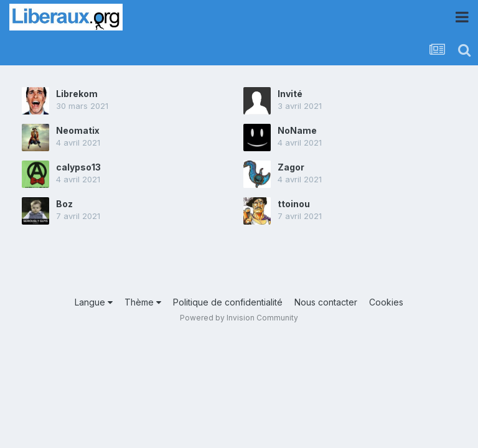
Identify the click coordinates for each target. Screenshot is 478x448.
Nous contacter (326, 302)
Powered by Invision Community (239, 318)
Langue (94, 302)
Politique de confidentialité (228, 302)
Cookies (386, 302)
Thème (143, 302)
